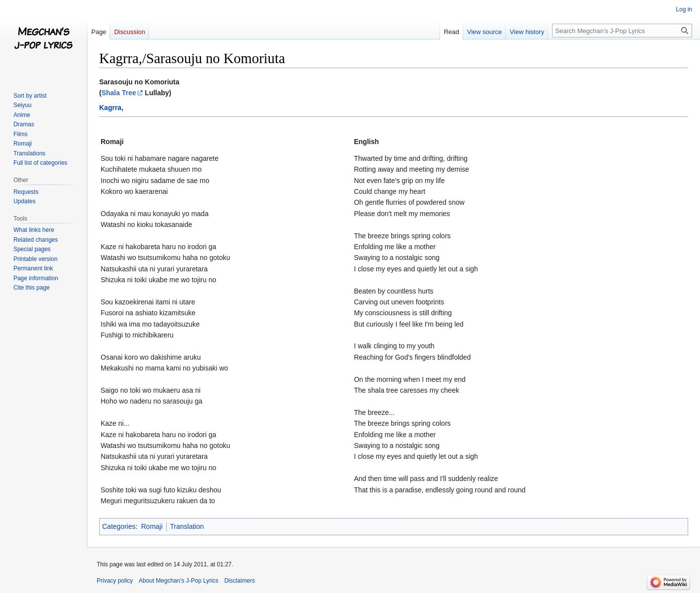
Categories (119, 526)
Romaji (152, 526)
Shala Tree (119, 93)
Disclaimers (240, 581)
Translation (187, 526)
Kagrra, (111, 108)
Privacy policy (115, 581)
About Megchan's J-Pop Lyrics (178, 581)
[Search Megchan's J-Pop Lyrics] (622, 31)
